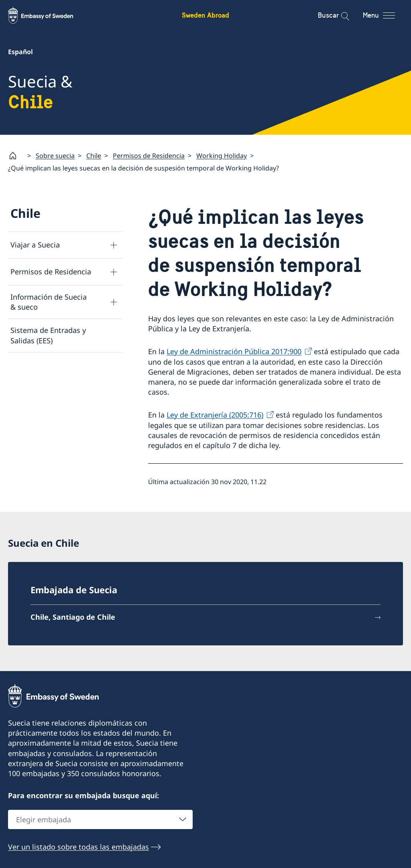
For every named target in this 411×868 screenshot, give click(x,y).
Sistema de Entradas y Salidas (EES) (48, 335)
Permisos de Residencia (149, 155)
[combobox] (100, 819)
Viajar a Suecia (35, 245)
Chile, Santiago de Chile (73, 617)
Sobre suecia (55, 155)
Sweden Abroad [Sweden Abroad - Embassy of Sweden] (205, 15)
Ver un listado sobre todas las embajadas (78, 847)
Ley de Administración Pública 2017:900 (234, 351)
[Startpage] (16, 156)
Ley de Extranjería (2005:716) (215, 415)
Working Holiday (222, 155)
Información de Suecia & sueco (49, 302)
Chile (94, 155)
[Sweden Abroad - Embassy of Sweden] (48, 15)
